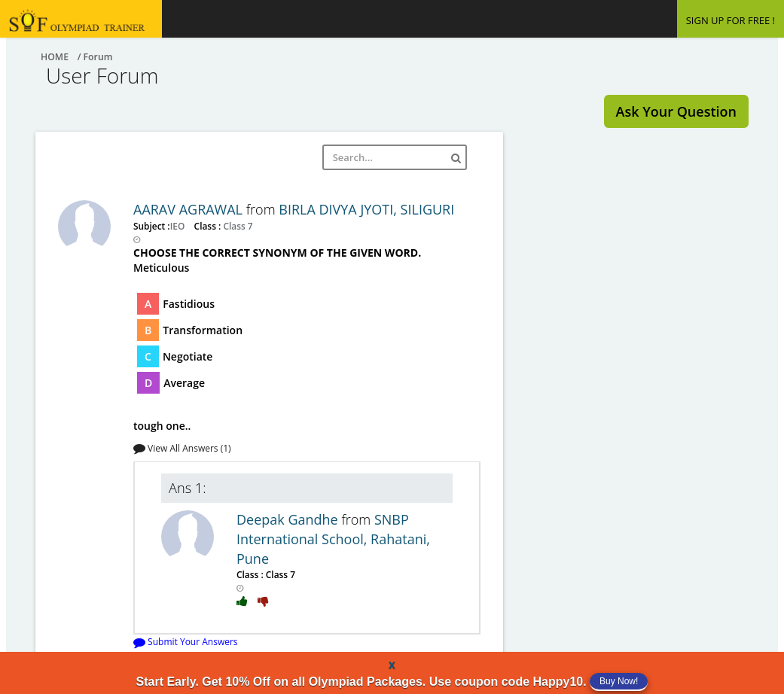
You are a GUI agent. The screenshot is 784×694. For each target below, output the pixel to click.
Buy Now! (619, 681)
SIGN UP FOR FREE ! (731, 20)
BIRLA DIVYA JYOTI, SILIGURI (366, 209)
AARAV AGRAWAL (190, 209)
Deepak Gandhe (289, 519)
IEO (179, 226)
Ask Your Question (676, 111)
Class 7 (236, 226)
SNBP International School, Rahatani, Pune (333, 539)
